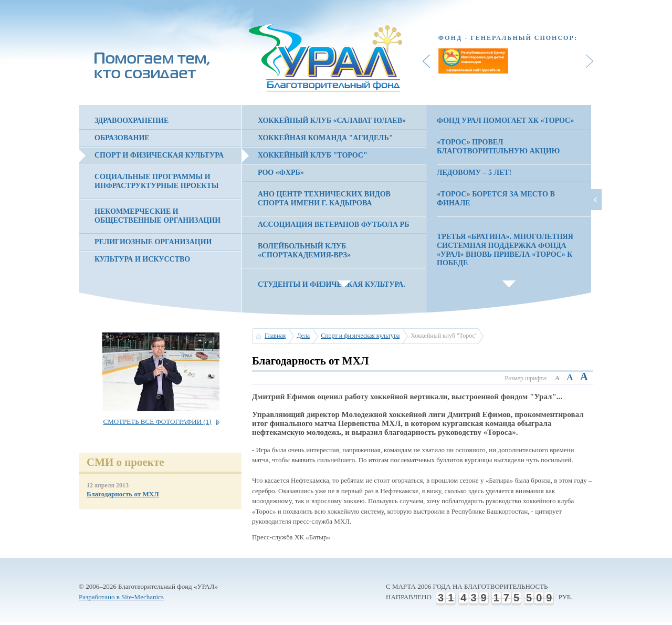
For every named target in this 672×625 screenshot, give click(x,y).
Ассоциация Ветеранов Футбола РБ (333, 225)
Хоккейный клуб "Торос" (313, 155)
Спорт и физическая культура (159, 155)
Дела (303, 336)
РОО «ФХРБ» (281, 173)
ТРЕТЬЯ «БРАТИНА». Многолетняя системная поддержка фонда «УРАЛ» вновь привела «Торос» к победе (505, 250)
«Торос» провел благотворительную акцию (498, 147)
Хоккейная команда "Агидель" (325, 138)
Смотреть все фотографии (157, 421)
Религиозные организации (153, 242)
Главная (275, 336)
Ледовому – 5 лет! (474, 173)
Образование (122, 138)
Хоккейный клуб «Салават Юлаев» (332, 121)
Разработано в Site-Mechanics (121, 597)
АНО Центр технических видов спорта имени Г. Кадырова (324, 199)
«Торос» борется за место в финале (496, 199)
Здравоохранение (132, 121)
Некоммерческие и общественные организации (157, 216)
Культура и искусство (142, 259)
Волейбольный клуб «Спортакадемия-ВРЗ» (304, 251)
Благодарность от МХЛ (123, 494)
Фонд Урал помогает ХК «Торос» (505, 121)
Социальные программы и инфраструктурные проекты (157, 181)
